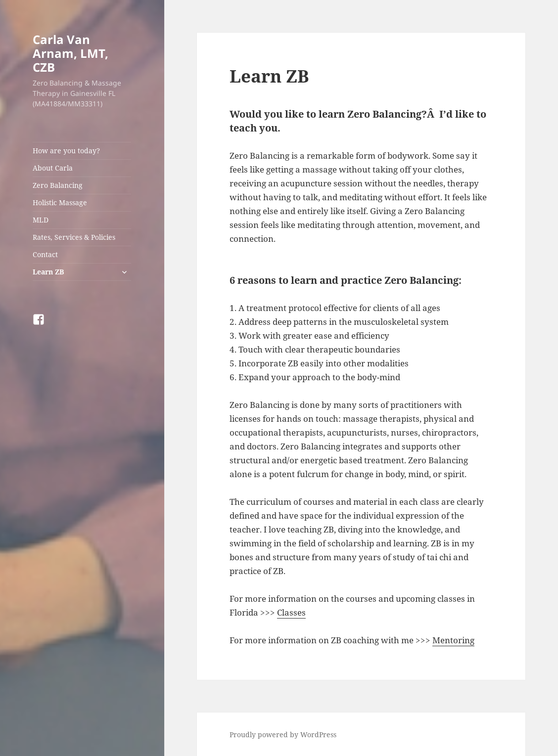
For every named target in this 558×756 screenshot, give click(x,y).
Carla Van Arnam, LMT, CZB (70, 53)
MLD (41, 220)
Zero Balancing (58, 185)
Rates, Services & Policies (74, 237)
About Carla (53, 168)
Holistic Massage (60, 202)
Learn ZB (48, 272)
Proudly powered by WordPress (283, 734)
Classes (291, 612)
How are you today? (66, 151)
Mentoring (453, 640)
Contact (45, 254)
